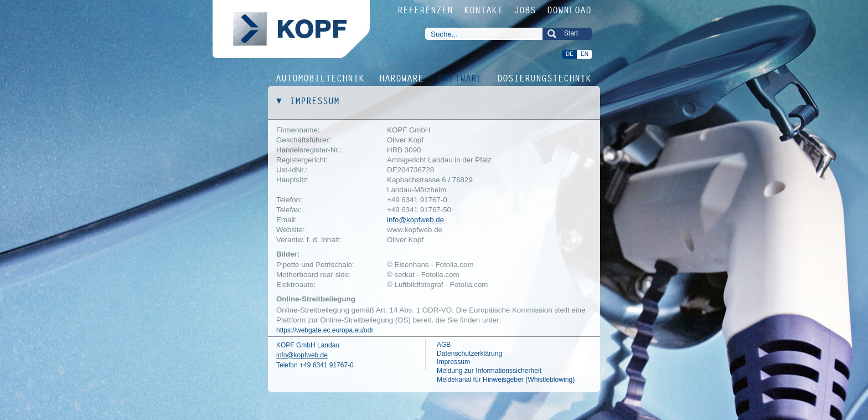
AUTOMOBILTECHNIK (321, 78)
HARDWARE (402, 78)
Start (571, 33)
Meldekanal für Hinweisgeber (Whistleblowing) (506, 380)
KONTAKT (484, 10)
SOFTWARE (461, 78)
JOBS (525, 10)
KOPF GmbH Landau (308, 345)
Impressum (453, 362)
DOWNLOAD (570, 10)
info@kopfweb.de (415, 220)
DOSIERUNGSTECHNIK (545, 78)
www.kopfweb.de (415, 230)
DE (570, 54)
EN (585, 54)
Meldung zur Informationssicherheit (489, 371)
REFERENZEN (426, 10)
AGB (444, 345)
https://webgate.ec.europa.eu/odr (325, 330)
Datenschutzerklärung (469, 354)
